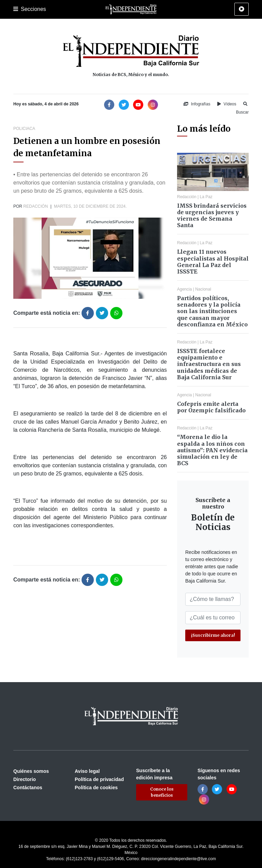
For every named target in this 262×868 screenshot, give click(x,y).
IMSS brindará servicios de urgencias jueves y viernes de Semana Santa (212, 216)
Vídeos (227, 104)
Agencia (184, 289)
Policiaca (24, 129)
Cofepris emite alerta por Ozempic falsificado (211, 407)
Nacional (203, 289)
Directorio (25, 779)
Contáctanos (28, 788)
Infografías (197, 104)
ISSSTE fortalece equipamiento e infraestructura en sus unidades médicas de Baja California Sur (209, 364)
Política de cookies (96, 788)
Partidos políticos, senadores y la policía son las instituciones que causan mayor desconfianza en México (212, 311)
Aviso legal (87, 771)
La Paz (206, 197)
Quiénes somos (31, 771)
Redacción (35, 206)
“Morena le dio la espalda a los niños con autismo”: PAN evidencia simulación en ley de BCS (212, 450)
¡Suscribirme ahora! (213, 635)
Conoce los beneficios (162, 792)
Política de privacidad (99, 779)
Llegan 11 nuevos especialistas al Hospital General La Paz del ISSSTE (213, 262)
